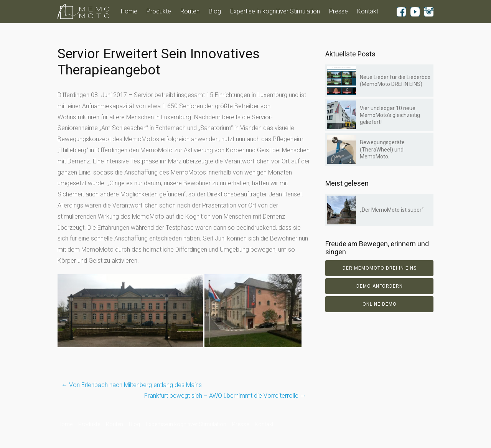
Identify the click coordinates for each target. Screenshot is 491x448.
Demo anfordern (380, 286)
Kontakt (368, 11)
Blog (215, 11)
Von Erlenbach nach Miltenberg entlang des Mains (132, 385)
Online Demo (380, 304)
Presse (339, 11)
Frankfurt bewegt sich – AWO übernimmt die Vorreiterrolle (225, 396)
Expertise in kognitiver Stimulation (275, 11)
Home (129, 11)
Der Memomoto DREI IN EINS (380, 268)
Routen (190, 11)
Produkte (159, 11)
